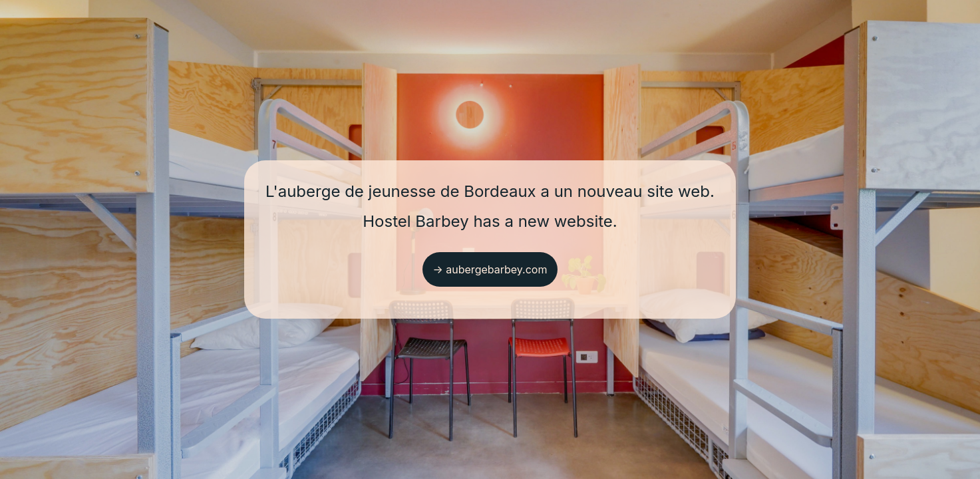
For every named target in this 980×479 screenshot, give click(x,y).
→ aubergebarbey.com (490, 269)
